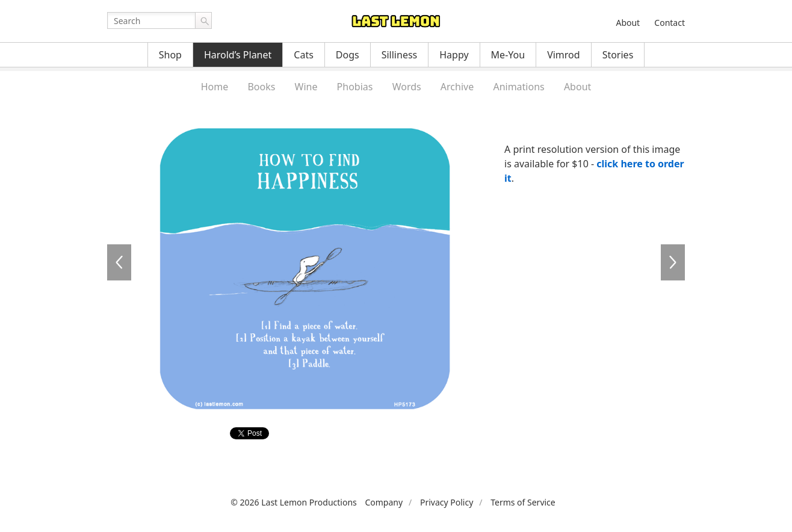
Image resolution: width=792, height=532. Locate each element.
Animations (518, 87)
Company (384, 502)
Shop (170, 55)
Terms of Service (523, 502)
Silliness (400, 55)
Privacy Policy (447, 502)
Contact (670, 23)
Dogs (348, 55)
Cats (304, 55)
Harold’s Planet (238, 55)
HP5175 (119, 262)
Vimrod (564, 55)
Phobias (355, 87)
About (628, 23)
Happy (454, 55)
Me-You (508, 55)
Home (215, 87)
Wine (306, 87)
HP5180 (673, 262)
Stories (618, 55)
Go (203, 20)
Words (407, 87)
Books (261, 87)
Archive (457, 87)
